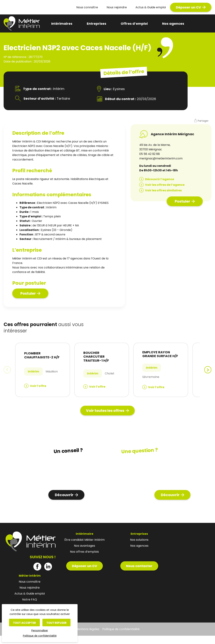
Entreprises (96, 24)
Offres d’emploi (134, 24)
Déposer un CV (188, 7)
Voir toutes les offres (105, 411)
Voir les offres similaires (163, 190)
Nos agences (173, 24)
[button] (201, 121)
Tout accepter (24, 623)
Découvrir (64, 495)
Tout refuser (56, 623)
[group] (43, 370)
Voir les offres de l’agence (165, 185)
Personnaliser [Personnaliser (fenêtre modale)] (40, 630)
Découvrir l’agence (160, 179)
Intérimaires (62, 24)
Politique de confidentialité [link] (40, 636)
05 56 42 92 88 (150, 154)
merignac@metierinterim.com (161, 158)
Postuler (28, 293)
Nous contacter (139, 566)
